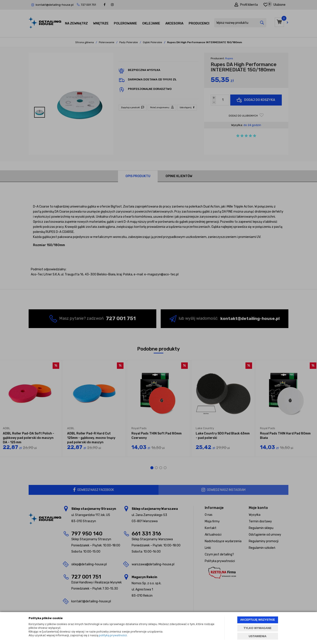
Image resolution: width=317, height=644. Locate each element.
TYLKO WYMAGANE (258, 628)
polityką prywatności (113, 635)
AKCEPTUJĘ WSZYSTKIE (258, 620)
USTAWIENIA (258, 636)
